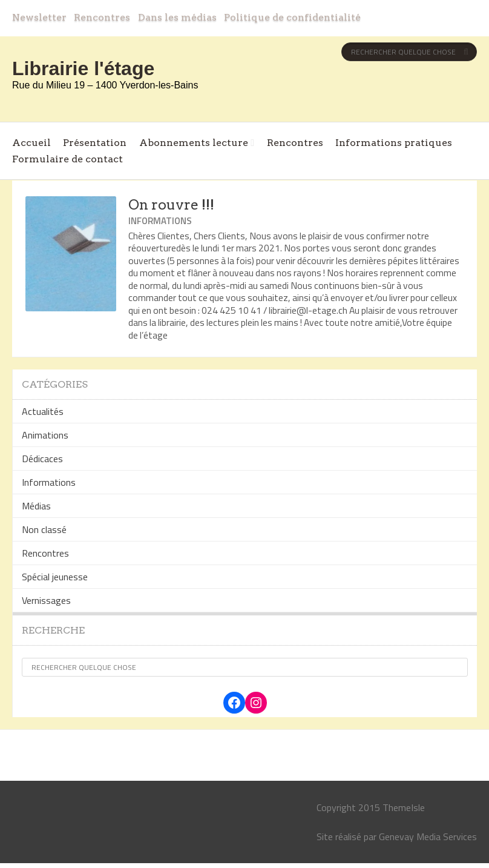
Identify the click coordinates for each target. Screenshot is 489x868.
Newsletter (39, 17)
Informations (160, 221)
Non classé (44, 529)
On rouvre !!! (171, 205)
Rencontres (102, 17)
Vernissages (46, 600)
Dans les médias (177, 17)
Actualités (43, 411)
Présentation (95, 143)
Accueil (31, 143)
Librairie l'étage (83, 68)
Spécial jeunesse (55, 577)
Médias (36, 506)
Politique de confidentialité (292, 17)
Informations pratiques (394, 143)
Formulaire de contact (67, 159)
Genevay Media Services (428, 837)
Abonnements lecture (194, 143)
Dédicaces (42, 459)
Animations (45, 435)
